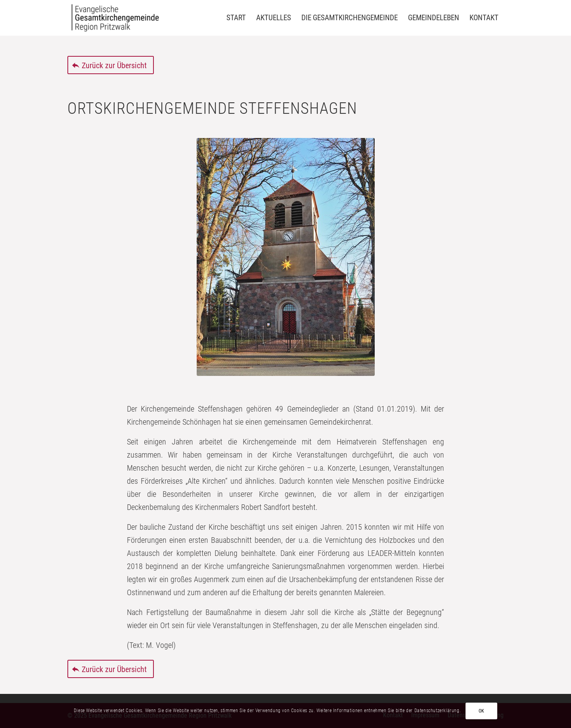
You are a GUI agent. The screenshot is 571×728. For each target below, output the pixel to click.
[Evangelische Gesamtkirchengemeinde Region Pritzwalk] (115, 18)
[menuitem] (236, 18)
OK (482, 711)
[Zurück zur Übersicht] (111, 65)
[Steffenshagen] (286, 257)
